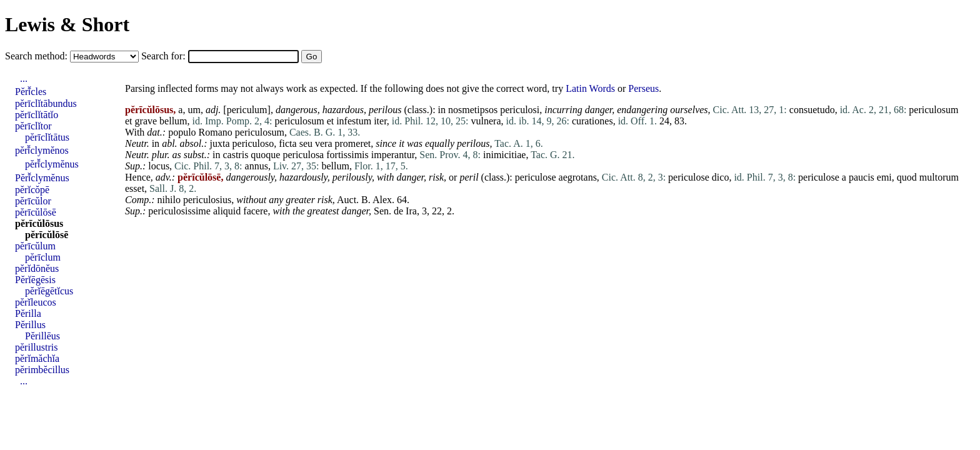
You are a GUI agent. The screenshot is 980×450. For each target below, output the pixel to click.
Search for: (165, 56)
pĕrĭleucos (36, 302)
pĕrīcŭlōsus (39, 223)
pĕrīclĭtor (33, 126)
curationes (592, 121)
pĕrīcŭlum (35, 246)
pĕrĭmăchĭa (37, 358)
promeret (353, 143)
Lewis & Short (67, 24)
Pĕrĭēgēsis (35, 280)
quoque (265, 155)
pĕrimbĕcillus (42, 370)
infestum (354, 121)
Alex (382, 200)
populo (182, 132)
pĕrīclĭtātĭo (37, 115)
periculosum (933, 110)
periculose (536, 177)
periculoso (253, 143)
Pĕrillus (30, 325)
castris (235, 155)
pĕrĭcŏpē (32, 190)
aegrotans (578, 177)
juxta (220, 143)
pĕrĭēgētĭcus (49, 291)
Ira (411, 211)
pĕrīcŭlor (33, 201)
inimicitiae (504, 155)
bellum (173, 121)
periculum (247, 110)
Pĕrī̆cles (31, 92)
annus (257, 166)
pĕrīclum (43, 257)
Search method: (37, 56)
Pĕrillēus (42, 336)
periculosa (303, 155)
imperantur (393, 155)
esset (135, 188)
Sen (381, 211)
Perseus (643, 88)
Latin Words (590, 88)
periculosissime (179, 211)
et (129, 121)
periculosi (520, 110)
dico (721, 177)
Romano (216, 132)
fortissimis (347, 155)
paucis (862, 177)
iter (380, 121)
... (24, 78)
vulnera (486, 121)
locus (159, 166)
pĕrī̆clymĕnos (42, 150)
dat (153, 132)
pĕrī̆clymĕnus (52, 164)
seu (306, 143)
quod (907, 177)
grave (146, 121)
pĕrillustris (36, 347)
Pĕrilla (28, 313)
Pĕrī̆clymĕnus (42, 178)
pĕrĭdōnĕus (37, 268)
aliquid (227, 211)
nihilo (169, 200)
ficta (287, 143)
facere (255, 211)
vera (324, 143)
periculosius (207, 200)
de (398, 211)
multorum (939, 177)
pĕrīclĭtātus (47, 137)
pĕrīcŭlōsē (36, 212)
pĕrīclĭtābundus (46, 103)
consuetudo (812, 110)
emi (884, 177)
